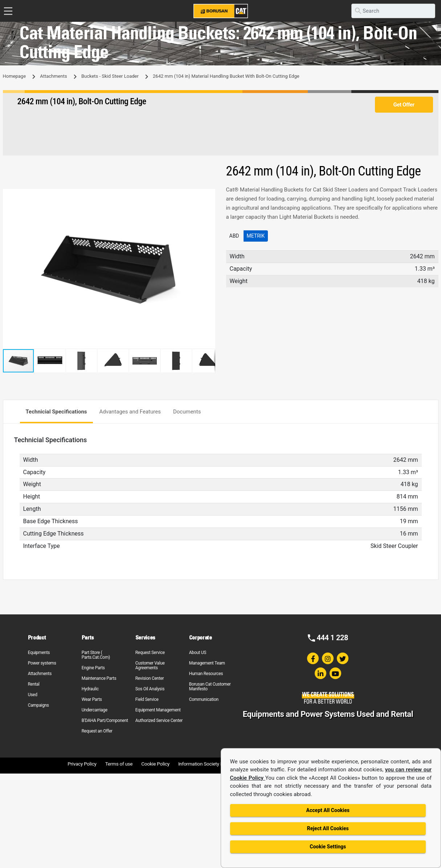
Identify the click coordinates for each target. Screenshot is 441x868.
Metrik (256, 236)
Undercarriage (95, 710)
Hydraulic (90, 689)
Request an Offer (97, 731)
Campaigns (38, 705)
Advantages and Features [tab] (130, 412)
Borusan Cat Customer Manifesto (210, 687)
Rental (34, 684)
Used (33, 695)
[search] (393, 11)
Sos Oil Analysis (150, 689)
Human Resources (206, 674)
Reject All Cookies (328, 828)
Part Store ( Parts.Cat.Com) (96, 655)
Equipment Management (158, 710)
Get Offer (404, 105)
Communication (204, 699)
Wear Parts (92, 699)
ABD (234, 236)
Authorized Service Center (159, 720)
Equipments (39, 653)
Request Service (150, 653)
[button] (209, 195)
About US (198, 653)
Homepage (15, 76)
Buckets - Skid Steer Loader (110, 76)
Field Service (147, 699)
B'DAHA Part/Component (105, 720)
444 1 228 (332, 638)
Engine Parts (93, 668)
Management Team (207, 663)
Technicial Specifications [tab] (56, 412)
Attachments (53, 76)
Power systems (42, 663)
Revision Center (150, 678)
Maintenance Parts (99, 678)
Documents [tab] (187, 412)
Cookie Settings (328, 847)
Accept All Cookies (328, 810)
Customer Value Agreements (150, 665)
